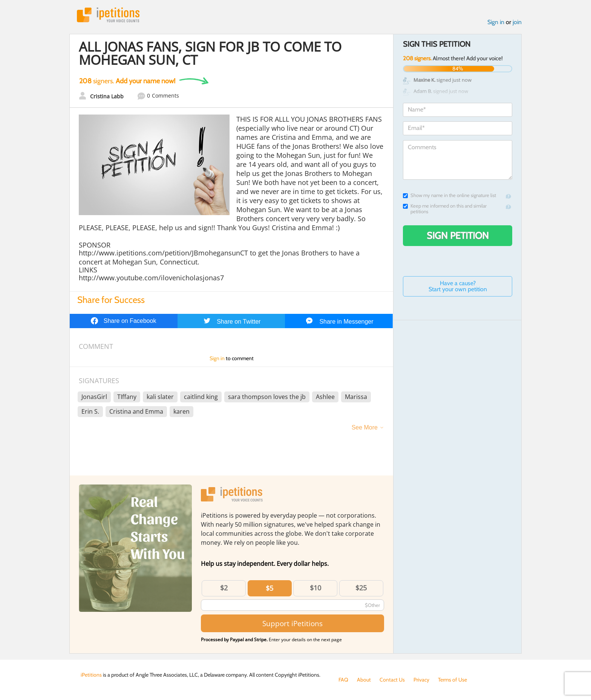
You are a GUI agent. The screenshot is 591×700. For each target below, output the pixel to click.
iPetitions (108, 15)
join (517, 22)
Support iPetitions (292, 623)
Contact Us (392, 680)
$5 (269, 588)
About (364, 680)
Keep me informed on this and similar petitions (445, 209)
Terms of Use (452, 680)
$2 (224, 588)
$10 (315, 588)
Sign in (496, 22)
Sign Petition (458, 235)
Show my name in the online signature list (449, 195)
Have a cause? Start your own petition (458, 286)
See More (365, 427)
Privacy (421, 680)
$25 (361, 588)
